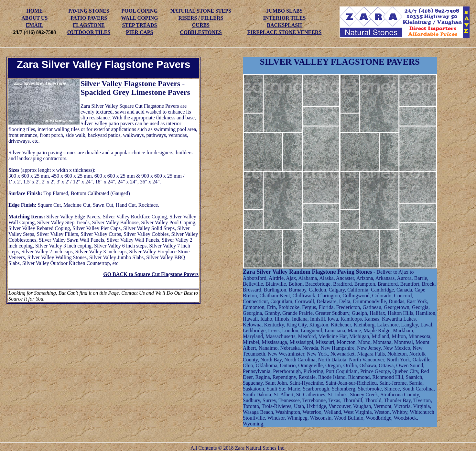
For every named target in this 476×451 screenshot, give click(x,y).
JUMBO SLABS (284, 11)
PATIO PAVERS (89, 18)
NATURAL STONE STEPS (201, 11)
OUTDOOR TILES (89, 32)
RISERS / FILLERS (201, 18)
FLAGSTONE (89, 25)
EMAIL (35, 25)
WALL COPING (139, 18)
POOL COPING (139, 11)
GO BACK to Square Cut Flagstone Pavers (151, 274)
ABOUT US (34, 18)
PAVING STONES (89, 11)
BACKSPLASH (284, 25)
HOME (34, 11)
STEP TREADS (140, 25)
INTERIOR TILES (285, 18)
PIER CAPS (139, 32)
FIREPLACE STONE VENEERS (285, 32)
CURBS (201, 25)
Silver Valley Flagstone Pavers (130, 83)
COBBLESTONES (201, 32)
